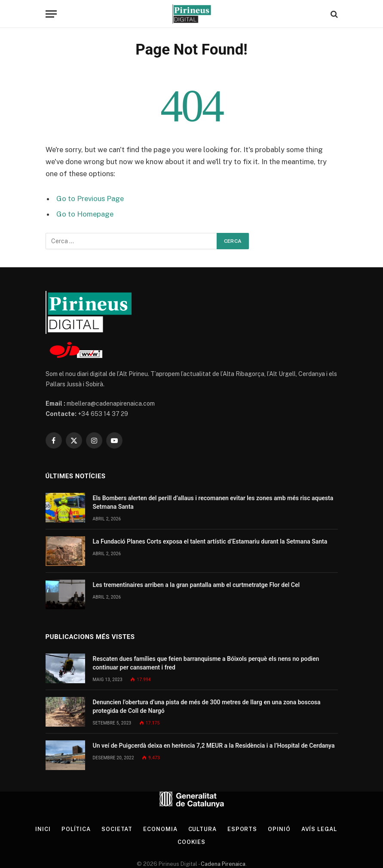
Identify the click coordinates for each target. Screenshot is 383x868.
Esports (242, 829)
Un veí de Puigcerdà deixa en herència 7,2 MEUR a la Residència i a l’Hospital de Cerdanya (214, 746)
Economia (160, 829)
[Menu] (51, 14)
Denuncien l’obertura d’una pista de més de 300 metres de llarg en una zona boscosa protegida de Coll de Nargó (207, 706)
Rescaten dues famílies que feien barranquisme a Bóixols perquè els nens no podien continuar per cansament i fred (206, 663)
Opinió (279, 829)
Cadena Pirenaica (222, 864)
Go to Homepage (85, 214)
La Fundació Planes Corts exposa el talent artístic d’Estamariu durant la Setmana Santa (210, 541)
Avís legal (319, 829)
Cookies (191, 842)
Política (76, 829)
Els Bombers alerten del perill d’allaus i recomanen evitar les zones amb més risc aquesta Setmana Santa (213, 502)
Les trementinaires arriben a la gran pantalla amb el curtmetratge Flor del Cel (196, 585)
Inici (43, 829)
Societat (117, 829)
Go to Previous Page (90, 199)
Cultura (202, 829)
